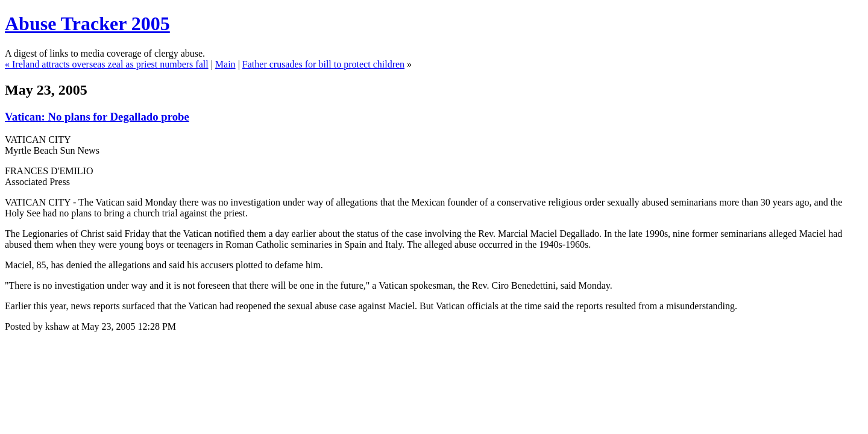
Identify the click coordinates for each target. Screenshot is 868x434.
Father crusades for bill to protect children (323, 64)
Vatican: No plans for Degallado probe (97, 117)
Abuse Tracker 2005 (87, 24)
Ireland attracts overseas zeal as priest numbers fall (110, 64)
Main (225, 64)
